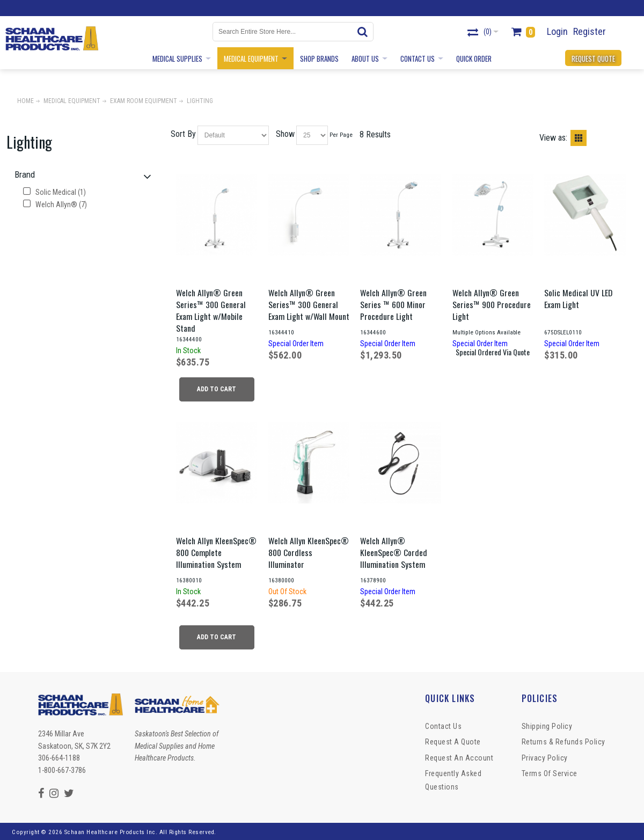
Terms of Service (550, 773)
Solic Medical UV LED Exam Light (578, 298)
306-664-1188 (59, 758)
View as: (553, 138)
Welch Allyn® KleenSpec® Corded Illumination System (394, 552)
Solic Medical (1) (54, 192)
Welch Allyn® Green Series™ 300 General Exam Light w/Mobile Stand (211, 310)
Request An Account (459, 758)
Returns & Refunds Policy (563, 742)
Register (590, 31)
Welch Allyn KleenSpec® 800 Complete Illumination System (216, 552)
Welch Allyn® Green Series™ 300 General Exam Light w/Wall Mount (309, 304)
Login (557, 31)
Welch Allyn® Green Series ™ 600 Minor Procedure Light (393, 304)
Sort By (183, 134)
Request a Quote (453, 742)
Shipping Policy (547, 726)
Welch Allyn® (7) (55, 204)
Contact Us (443, 726)
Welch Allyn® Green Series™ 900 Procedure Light (492, 304)
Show (285, 134)
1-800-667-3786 (62, 770)
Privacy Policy (545, 758)
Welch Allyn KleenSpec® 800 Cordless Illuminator (309, 552)
